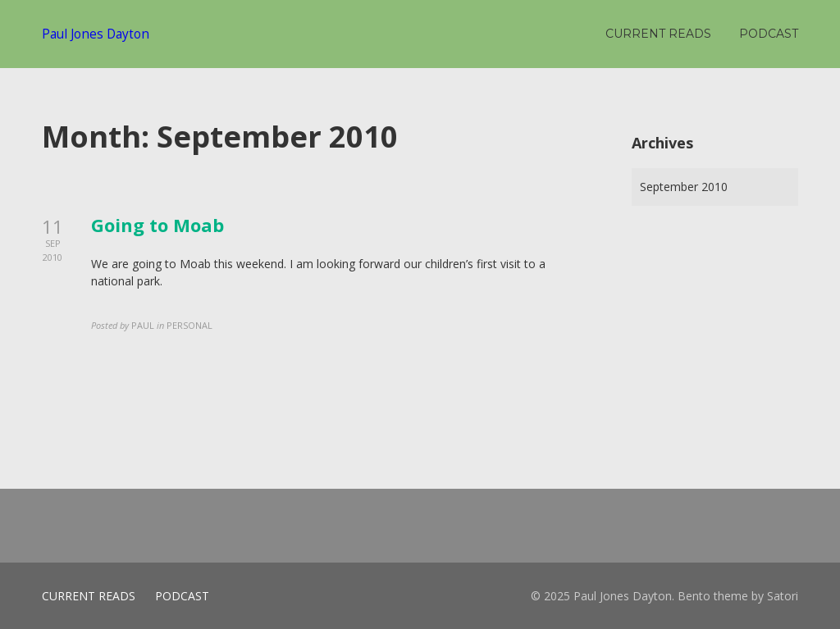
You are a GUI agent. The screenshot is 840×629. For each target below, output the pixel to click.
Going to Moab (157, 225)
